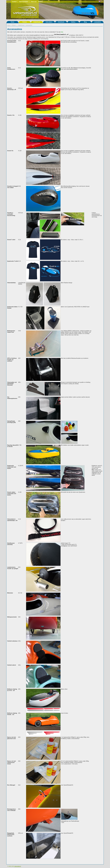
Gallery (73, 22)
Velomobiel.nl (18, 866)
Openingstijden (24, 2)
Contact (14, 2)
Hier (93, 470)
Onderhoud (37, 22)
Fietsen (25, 22)
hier (62, 32)
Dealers (41, 2)
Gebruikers (49, 22)
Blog (85, 22)
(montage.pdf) (11, 422)
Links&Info (98, 22)
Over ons (34, 2)
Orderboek (61, 22)
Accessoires (29, 25)
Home (13, 22)
